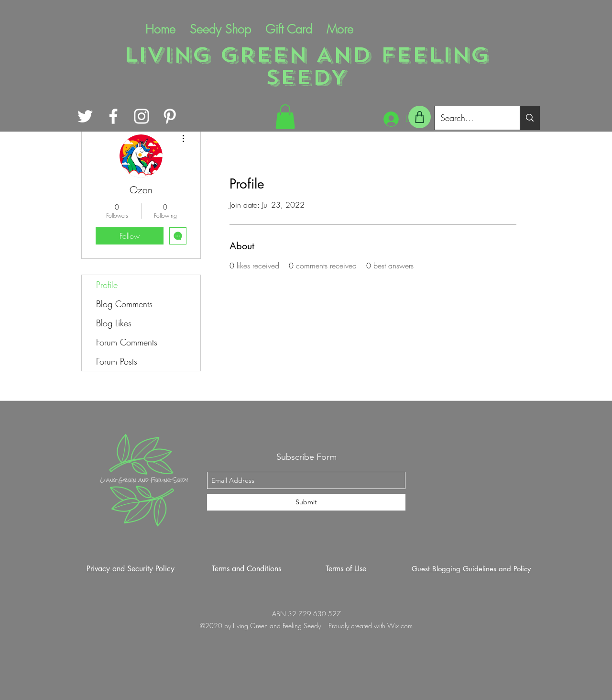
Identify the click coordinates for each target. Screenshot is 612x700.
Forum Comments (127, 342)
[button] (285, 117)
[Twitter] (85, 116)
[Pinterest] (170, 116)
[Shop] (420, 117)
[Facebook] (113, 116)
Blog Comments (124, 304)
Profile (107, 285)
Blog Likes (114, 323)
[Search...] (470, 118)
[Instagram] (142, 116)
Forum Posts (117, 361)
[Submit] (306, 502)
